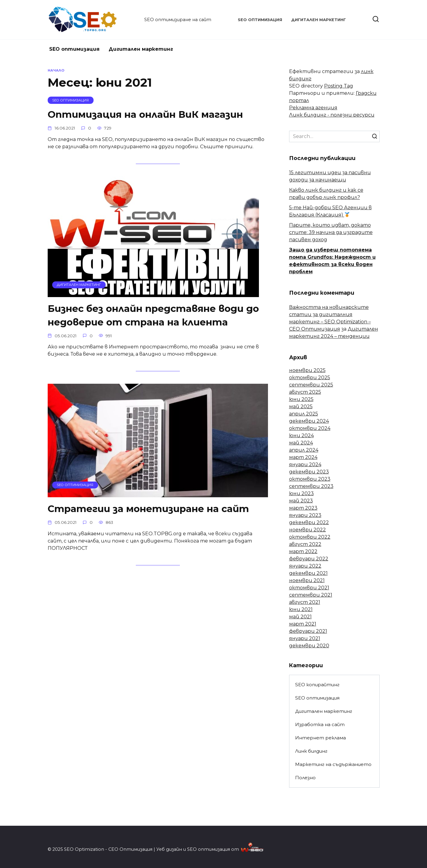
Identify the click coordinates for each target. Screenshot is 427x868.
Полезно (305, 778)
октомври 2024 (310, 428)
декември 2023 (309, 472)
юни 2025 (301, 399)
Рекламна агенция (313, 108)
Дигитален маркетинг (319, 20)
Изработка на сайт (320, 724)
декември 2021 (308, 573)
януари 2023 (305, 515)
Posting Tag (339, 86)
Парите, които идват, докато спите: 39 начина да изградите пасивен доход (331, 232)
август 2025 (305, 392)
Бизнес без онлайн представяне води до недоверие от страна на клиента (156, 315)
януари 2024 (305, 464)
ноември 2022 (308, 530)
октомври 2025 (310, 378)
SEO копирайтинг (317, 685)
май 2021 (300, 617)
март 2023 (303, 508)
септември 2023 (311, 486)
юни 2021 (301, 609)
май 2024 (301, 443)
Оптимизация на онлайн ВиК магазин (147, 114)
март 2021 (303, 624)
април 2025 (304, 414)
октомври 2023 (310, 479)
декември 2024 (309, 421)
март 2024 (303, 457)
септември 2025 (311, 385)
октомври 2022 (310, 537)
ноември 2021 (307, 580)
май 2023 (301, 501)
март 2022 (303, 551)
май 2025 (301, 407)
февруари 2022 (309, 559)
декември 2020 (309, 646)
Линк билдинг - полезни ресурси (332, 115)
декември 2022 (309, 522)
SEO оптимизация (260, 20)
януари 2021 (305, 638)
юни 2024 (301, 436)
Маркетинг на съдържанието (333, 764)
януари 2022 (305, 566)
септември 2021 (311, 595)
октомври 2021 (309, 588)
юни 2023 (301, 493)
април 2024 (304, 450)
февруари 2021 (308, 631)
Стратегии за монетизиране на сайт (150, 509)
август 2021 (305, 602)
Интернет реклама (320, 738)
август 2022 (305, 544)
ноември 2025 (307, 370)
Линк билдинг (311, 751)
